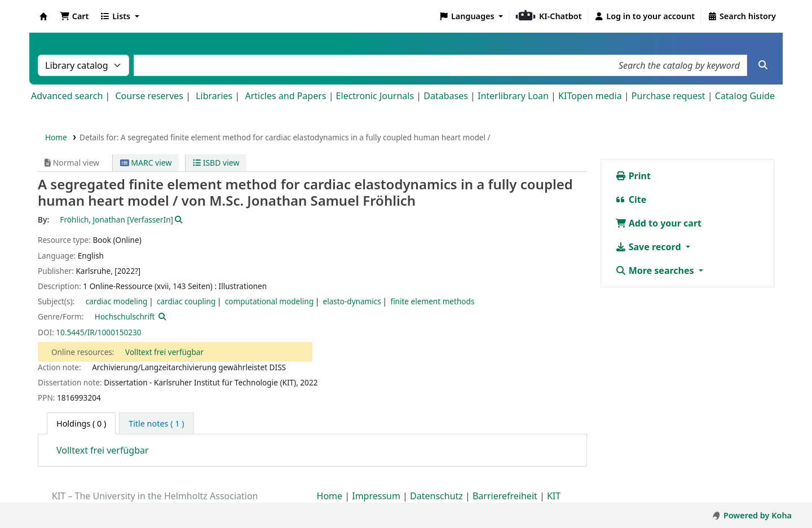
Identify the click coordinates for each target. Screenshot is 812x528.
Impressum (376, 496)
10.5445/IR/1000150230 (98, 332)
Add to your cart (659, 223)
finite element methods (432, 301)
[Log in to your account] (645, 16)
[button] (74, 16)
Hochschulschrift (125, 316)
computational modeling (269, 301)
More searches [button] (656, 270)
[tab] (156, 424)
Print (633, 176)
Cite (631, 199)
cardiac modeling (117, 301)
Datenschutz (436, 496)
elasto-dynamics (352, 301)
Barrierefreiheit (505, 496)
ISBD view (216, 163)
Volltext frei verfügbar (164, 352)
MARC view (146, 163)
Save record (649, 247)
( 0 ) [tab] (81, 423)
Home (56, 137)
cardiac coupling (186, 301)
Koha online (43, 16)
